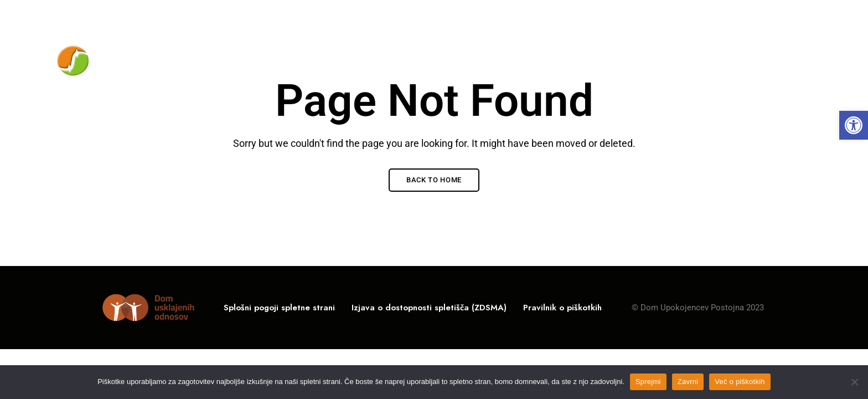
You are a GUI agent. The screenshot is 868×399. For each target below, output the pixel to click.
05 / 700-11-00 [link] (677, 15)
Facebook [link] (808, 16)
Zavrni (688, 382)
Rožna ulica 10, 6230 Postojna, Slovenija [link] (129, 15)
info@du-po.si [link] (757, 15)
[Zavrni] (854, 382)
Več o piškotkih (740, 382)
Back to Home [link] (434, 180)
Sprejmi (648, 382)
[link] (854, 125)
